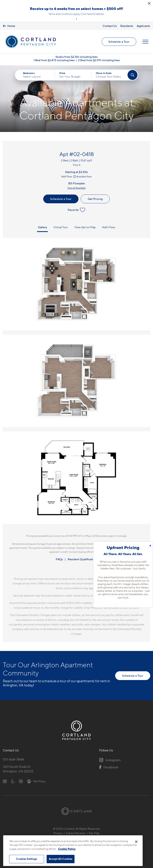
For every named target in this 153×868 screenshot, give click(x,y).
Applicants (143, 26)
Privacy (58, 833)
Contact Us (110, 26)
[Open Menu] (145, 42)
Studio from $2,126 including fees (76, 57)
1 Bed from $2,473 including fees (54, 60)
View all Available (76, 188)
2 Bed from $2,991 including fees (99, 60)
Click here (86, 14)
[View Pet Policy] (36, 781)
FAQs (59, 559)
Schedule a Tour (119, 42)
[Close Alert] (149, 3)
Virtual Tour (61, 227)
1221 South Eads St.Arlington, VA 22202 (18, 769)
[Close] (136, 842)
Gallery (42, 227)
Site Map (94, 833)
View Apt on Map (85, 227)
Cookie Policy (67, 849)
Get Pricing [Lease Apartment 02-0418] (95, 199)
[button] (76, 19)
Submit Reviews (76, 833)
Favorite (77, 210)
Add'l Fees (69, 176)
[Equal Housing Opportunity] (5, 781)
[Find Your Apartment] (132, 75)
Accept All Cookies (61, 859)
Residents (127, 26)
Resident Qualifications (83, 559)
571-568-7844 (13, 759)
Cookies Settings (26, 859)
